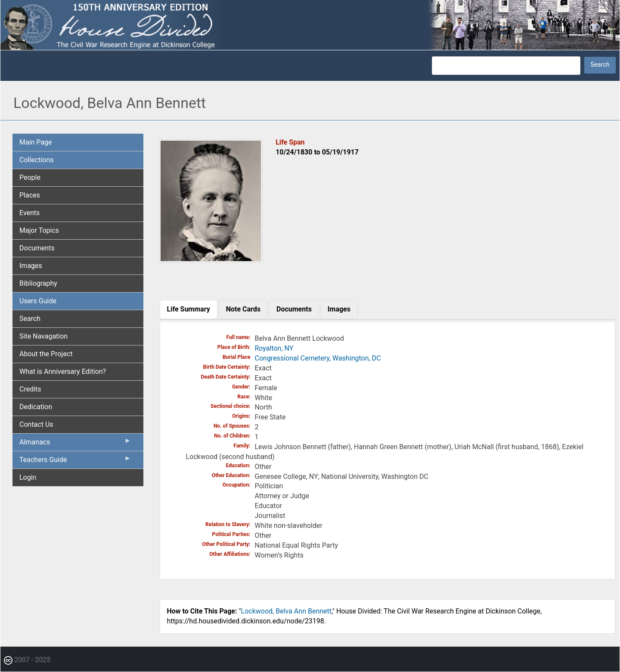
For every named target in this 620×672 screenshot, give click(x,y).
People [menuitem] (30, 177)
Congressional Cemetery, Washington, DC (318, 358)
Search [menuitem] (30, 319)
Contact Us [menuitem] (36, 424)
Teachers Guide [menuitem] (75, 462)
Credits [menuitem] (30, 389)
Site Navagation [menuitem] (43, 336)
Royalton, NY (274, 348)
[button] (211, 260)
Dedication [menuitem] (36, 407)
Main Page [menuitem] (36, 142)
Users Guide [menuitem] (38, 301)
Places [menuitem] (30, 195)
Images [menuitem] (31, 266)
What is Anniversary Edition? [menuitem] (63, 371)
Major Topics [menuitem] (39, 230)
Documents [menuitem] (37, 248)
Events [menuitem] (29, 213)
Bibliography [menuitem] (38, 283)
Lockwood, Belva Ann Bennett (286, 611)
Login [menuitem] (28, 477)
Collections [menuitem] (37, 160)
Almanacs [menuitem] (75, 444)
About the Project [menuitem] (46, 354)
